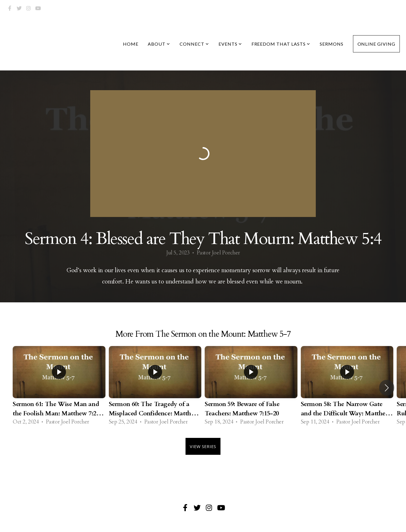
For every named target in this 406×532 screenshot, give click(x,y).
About (159, 44)
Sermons (332, 44)
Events (230, 44)
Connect (194, 44)
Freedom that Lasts (281, 44)
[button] (387, 388)
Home (131, 44)
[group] (59, 388)
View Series (203, 446)
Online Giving (376, 44)
